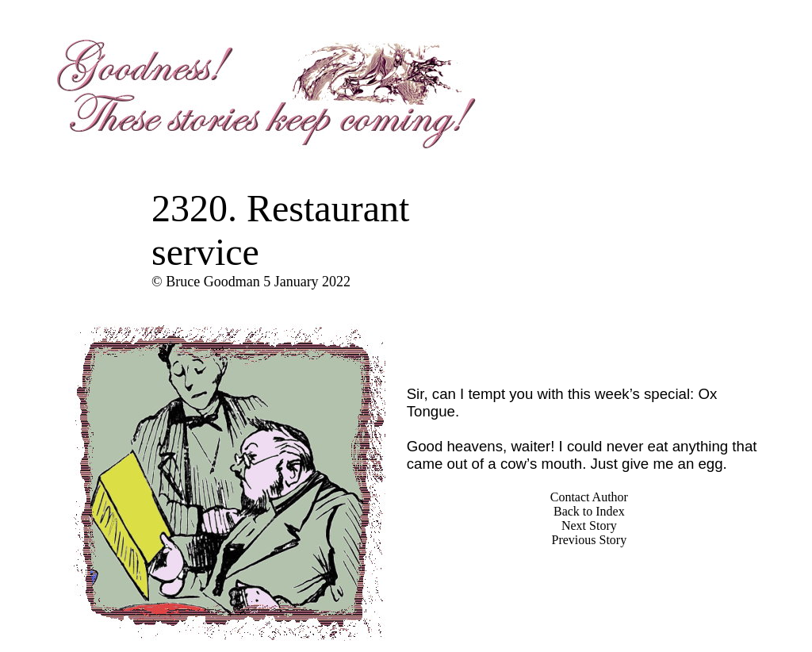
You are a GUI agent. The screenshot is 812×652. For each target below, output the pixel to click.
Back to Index (589, 511)
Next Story (589, 525)
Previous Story (590, 540)
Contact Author (589, 497)
